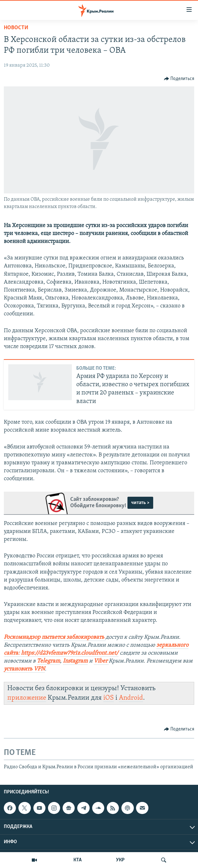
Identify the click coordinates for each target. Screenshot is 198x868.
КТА (78, 860)
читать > (140, 503)
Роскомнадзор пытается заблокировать (54, 637)
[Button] (179, 79)
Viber (101, 661)
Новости (16, 28)
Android (131, 698)
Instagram (75, 661)
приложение (27, 698)
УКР (120, 860)
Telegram (48, 661)
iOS (109, 698)
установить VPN (24, 669)
